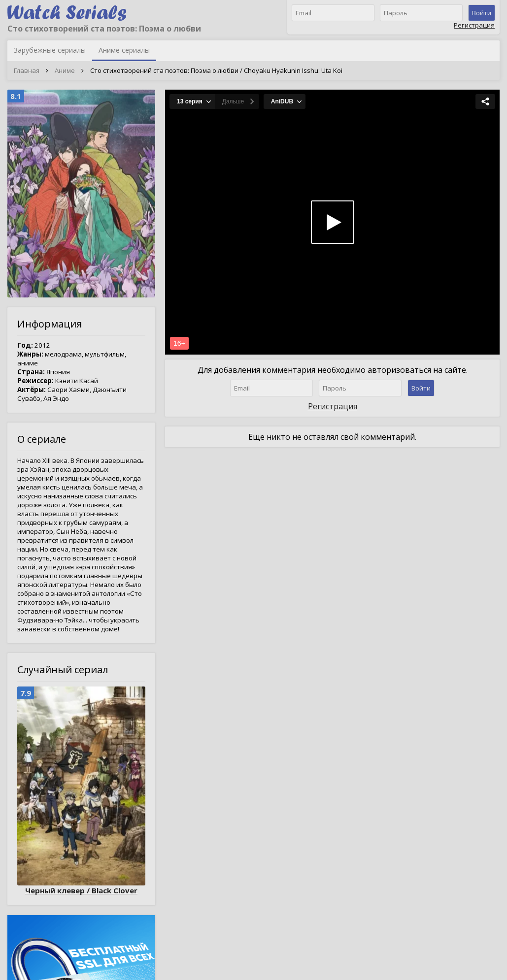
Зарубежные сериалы (50, 50)
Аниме (65, 70)
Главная (27, 70)
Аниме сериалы (124, 50)
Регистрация (474, 25)
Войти (482, 13)
